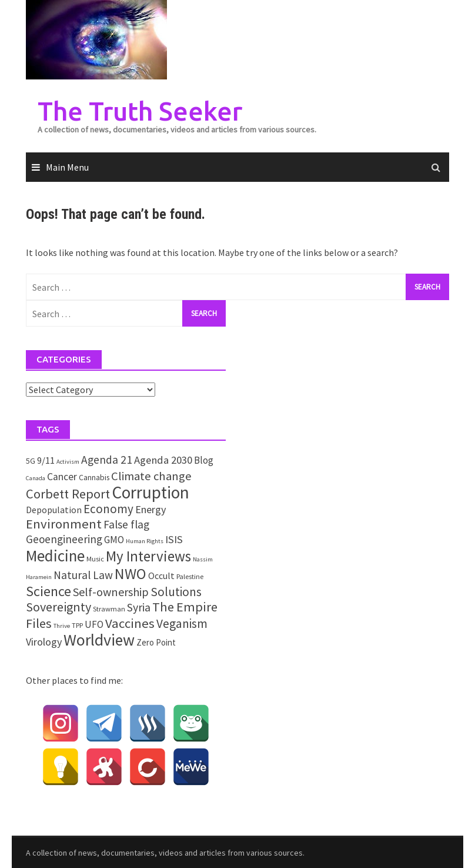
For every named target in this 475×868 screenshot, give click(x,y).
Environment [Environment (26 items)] (64, 524)
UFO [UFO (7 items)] (94, 624)
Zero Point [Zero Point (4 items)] (156, 642)
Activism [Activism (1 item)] (68, 462)
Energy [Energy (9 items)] (150, 509)
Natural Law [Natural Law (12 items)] (83, 575)
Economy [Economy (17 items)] (108, 509)
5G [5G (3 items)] (31, 461)
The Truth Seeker (140, 111)
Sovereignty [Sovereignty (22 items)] (58, 607)
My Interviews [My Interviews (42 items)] (148, 556)
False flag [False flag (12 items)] (126, 524)
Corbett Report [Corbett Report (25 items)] (68, 494)
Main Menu (67, 167)
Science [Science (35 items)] (48, 591)
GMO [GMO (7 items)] (114, 540)
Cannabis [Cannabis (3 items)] (94, 477)
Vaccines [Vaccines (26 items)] (130, 623)
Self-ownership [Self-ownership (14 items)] (111, 592)
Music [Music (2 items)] (95, 559)
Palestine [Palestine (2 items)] (190, 576)
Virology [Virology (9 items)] (44, 642)
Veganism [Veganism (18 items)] (182, 623)
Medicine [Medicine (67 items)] (55, 556)
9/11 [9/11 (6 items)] (46, 460)
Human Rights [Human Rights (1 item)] (145, 541)
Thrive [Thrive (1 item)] (62, 626)
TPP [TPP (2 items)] (77, 625)
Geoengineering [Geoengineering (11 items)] (64, 539)
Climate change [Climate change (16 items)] (151, 476)
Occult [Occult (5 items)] (161, 576)
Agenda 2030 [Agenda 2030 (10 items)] (163, 460)
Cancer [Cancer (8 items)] (62, 477)
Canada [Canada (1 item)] (36, 478)
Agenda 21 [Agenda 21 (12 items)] (107, 460)
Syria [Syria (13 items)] (139, 607)
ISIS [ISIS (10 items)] (174, 539)
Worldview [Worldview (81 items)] (99, 640)
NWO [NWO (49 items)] (131, 574)
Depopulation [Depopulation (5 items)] (54, 510)
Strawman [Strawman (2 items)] (109, 609)
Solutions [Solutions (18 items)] (176, 592)
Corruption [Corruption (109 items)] (150, 492)
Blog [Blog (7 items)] (204, 460)
